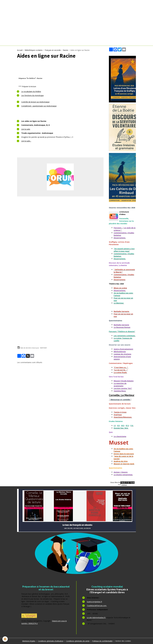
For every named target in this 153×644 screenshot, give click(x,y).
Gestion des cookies (123, 641)
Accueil (20, 50)
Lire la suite (26, 129)
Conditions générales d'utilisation (51, 641)
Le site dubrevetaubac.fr (96, 618)
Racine (66, 50)
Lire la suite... (26, 141)
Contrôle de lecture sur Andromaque (35, 102)
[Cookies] (5, 639)
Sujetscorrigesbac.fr (94, 602)
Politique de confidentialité (102, 641)
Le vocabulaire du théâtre (31, 91)
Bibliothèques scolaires (34, 50)
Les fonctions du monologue (32, 95)
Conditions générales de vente (78, 641)
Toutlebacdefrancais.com (97, 606)
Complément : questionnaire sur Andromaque (39, 106)
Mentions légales (29, 641)
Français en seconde (53, 50)
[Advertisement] (60, 217)
